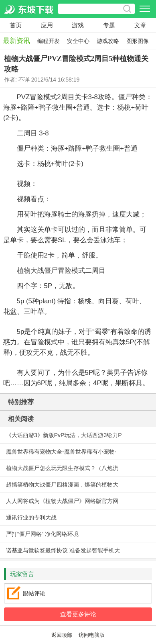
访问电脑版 (92, 635)
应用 (47, 25)
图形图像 (138, 41)
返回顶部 (62, 635)
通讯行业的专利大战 (31, 517)
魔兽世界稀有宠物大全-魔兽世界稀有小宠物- (61, 452)
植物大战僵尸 (37, 271)
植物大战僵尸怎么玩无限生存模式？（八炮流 (62, 468)
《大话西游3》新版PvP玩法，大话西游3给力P (64, 435)
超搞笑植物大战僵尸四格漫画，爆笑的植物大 (62, 485)
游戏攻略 (108, 41)
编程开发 (49, 41)
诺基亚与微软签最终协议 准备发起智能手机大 (63, 550)
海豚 (10, 107)
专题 (109, 25)
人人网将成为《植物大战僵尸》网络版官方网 (62, 501)
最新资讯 (16, 41)
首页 (16, 25)
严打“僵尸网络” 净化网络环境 (42, 534)
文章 (140, 25)
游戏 (78, 25)
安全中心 (78, 41)
